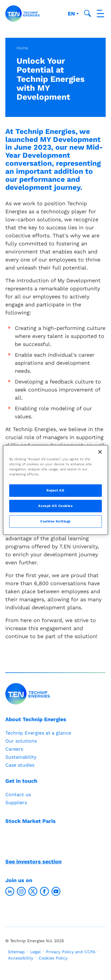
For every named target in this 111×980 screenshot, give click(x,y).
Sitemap (16, 952)
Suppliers (16, 803)
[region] (55, 490)
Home (22, 48)
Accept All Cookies (55, 506)
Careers (14, 749)
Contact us (18, 795)
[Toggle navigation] (100, 14)
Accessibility (21, 958)
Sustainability (21, 757)
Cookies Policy (53, 958)
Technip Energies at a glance (38, 733)
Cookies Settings (55, 521)
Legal (35, 952)
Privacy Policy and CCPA (71, 952)
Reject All (55, 490)
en (72, 14)
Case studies (20, 765)
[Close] (100, 452)
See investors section (33, 861)
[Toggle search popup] (88, 13)
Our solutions (21, 741)
